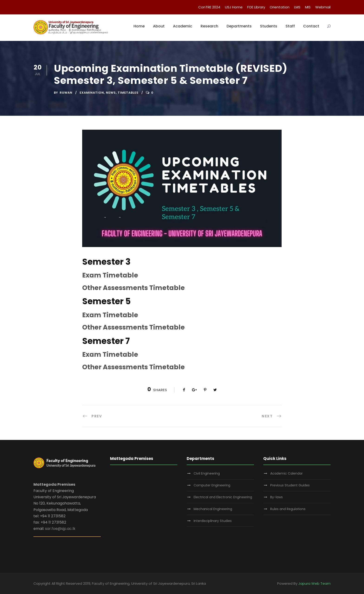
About (159, 26)
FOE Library (256, 7)
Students (269, 26)
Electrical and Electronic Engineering (223, 497)
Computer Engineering (212, 485)
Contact (311, 26)
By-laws (276, 497)
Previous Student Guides (290, 485)
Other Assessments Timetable (133, 288)
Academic (183, 26)
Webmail (323, 7)
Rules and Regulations (288, 509)
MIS (308, 7)
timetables (128, 93)
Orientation (280, 7)
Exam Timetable (110, 275)
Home (139, 26)
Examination (92, 93)
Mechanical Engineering (213, 509)
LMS (297, 7)
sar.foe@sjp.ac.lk (60, 529)
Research (209, 26)
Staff (290, 26)
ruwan (66, 93)
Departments (239, 26)
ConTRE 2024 (209, 7)
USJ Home (234, 7)
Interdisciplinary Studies (213, 521)
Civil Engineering (207, 473)
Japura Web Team (314, 583)
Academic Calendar (286, 473)
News (111, 93)
